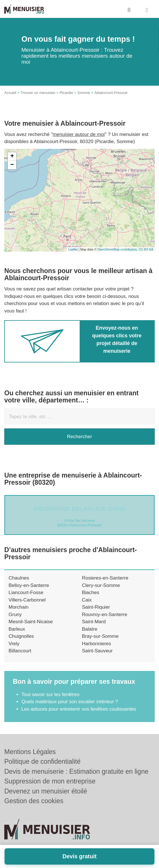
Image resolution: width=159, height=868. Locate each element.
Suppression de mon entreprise (50, 781)
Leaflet (73, 249)
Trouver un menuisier (38, 93)
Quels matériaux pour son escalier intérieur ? (70, 702)
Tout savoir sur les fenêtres (50, 694)
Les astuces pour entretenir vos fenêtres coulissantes (79, 709)
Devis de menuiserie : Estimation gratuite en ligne (76, 771)
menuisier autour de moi (79, 134)
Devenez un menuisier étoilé (46, 791)
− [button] (12, 165)
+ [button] (12, 157)
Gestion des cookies (34, 801)
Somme (84, 93)
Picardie (66, 93)
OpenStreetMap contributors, (118, 249)
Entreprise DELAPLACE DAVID (80, 509)
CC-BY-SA (146, 249)
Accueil (10, 93)
